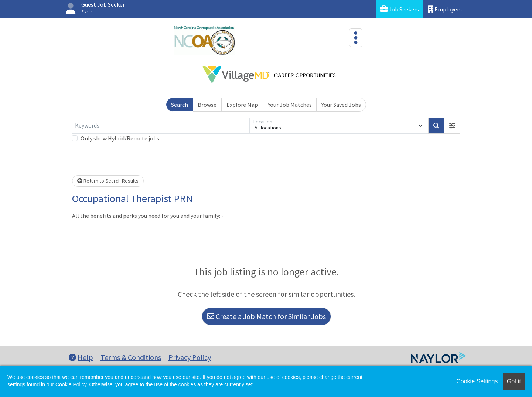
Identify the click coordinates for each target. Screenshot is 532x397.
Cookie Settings (477, 381)
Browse (207, 105)
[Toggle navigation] (356, 38)
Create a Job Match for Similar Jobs (266, 316)
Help (81, 357)
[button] (452, 126)
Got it (514, 381)
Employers (445, 9)
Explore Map (242, 105)
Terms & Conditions (131, 357)
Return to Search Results (108, 181)
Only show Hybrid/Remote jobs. (120, 138)
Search (180, 105)
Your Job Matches (290, 105)
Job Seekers (400, 9)
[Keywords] (161, 126)
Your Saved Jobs (341, 105)
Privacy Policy (190, 357)
